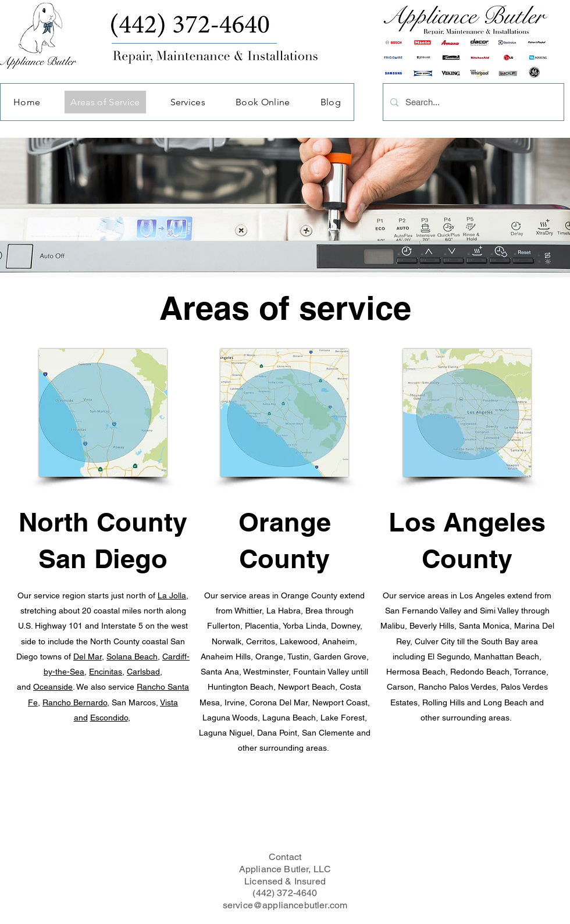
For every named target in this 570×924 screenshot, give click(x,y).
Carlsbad (143, 672)
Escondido (109, 718)
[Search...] (472, 102)
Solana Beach (132, 657)
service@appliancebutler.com (285, 905)
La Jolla (172, 595)
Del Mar (88, 657)
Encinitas (106, 672)
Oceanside (53, 687)
